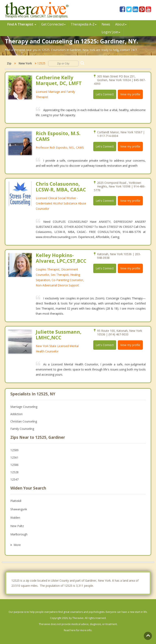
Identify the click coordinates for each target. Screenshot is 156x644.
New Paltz (17, 526)
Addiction (16, 414)
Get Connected (53, 24)
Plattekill (16, 501)
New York (25, 63)
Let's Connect (105, 94)
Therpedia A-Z (84, 24)
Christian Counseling (24, 421)
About (121, 24)
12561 (14, 457)
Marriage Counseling (24, 407)
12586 (14, 465)
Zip (9, 63)
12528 (14, 472)
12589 (14, 450)
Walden (15, 518)
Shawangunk (19, 509)
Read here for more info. (78, 630)
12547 (14, 479)
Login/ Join (111, 32)
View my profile (130, 94)
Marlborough (19, 534)
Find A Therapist (22, 24)
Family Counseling (22, 429)
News (106, 24)
